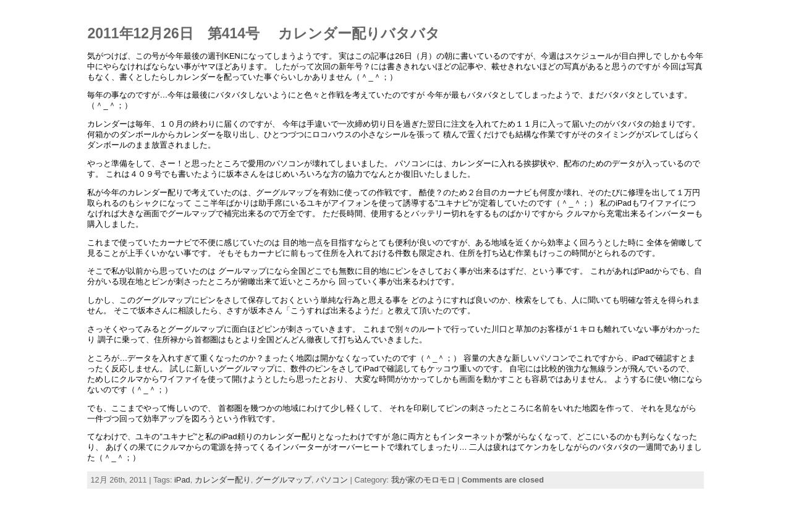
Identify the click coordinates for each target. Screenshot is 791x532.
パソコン (332, 480)
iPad (182, 480)
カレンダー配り (223, 480)
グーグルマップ (283, 480)
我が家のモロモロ (423, 480)
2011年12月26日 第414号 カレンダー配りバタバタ (263, 33)
